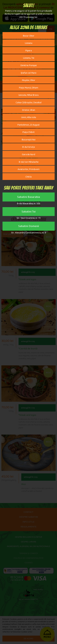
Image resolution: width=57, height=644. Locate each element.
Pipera (28, 51)
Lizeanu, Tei (29, 59)
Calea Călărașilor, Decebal (29, 103)
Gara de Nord (28, 155)
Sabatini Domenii (29, 227)
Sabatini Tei (29, 212)
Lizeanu (29, 44)
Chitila (28, 177)
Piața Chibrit (28, 133)
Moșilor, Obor (29, 81)
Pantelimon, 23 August (28, 125)
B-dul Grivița (28, 148)
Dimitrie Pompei (28, 66)
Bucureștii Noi (28, 140)
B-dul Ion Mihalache (29, 163)
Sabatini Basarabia (29, 198)
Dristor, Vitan (29, 111)
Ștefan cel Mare (28, 73)
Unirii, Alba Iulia (29, 118)
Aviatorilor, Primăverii (28, 170)
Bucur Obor (29, 36)
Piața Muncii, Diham (28, 88)
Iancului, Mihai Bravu (28, 96)
